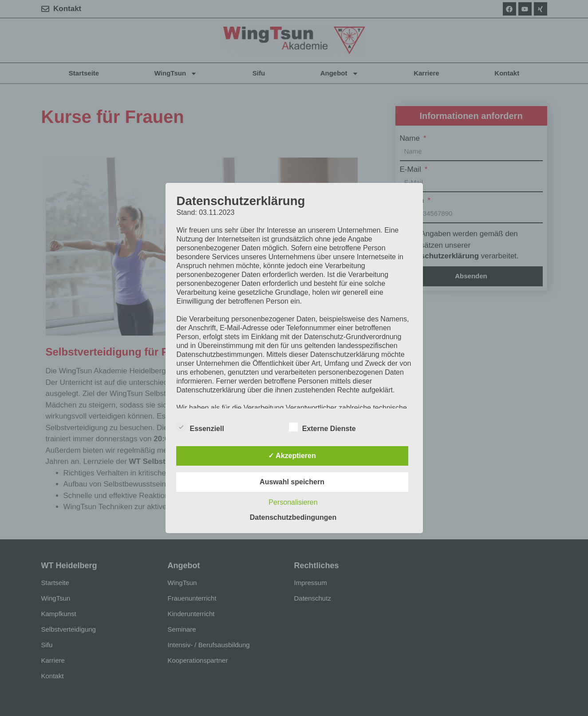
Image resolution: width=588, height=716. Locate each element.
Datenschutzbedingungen (293, 517)
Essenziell (200, 427)
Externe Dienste (322, 427)
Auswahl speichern (292, 482)
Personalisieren (293, 502)
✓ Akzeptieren (292, 456)
